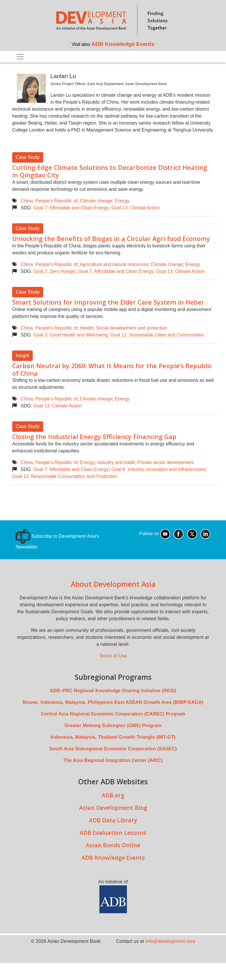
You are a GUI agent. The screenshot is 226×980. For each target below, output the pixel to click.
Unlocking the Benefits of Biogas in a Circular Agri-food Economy (111, 239)
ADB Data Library (113, 820)
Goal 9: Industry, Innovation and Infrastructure (158, 469)
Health (87, 328)
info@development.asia (170, 941)
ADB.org (113, 795)
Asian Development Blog (113, 808)
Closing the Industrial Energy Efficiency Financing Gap (94, 437)
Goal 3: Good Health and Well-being (71, 335)
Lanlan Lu (63, 76)
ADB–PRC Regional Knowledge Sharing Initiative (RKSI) (113, 691)
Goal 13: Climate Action (135, 208)
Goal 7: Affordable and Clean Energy (71, 208)
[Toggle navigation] (20, 57)
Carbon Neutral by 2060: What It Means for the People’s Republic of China (112, 369)
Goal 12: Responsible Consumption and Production (65, 476)
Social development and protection (132, 328)
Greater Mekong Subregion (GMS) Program (113, 725)
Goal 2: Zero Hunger (54, 271)
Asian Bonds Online (113, 845)
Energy (122, 201)
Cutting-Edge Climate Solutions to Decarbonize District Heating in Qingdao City (110, 171)
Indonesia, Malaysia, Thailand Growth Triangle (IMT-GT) (113, 737)
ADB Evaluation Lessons (113, 833)
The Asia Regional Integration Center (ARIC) (113, 760)
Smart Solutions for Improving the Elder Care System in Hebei (108, 302)
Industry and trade (116, 462)
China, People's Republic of (49, 201)
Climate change (96, 201)
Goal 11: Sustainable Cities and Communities (157, 335)
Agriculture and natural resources (114, 264)
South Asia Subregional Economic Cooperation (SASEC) (113, 749)
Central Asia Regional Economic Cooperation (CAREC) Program (113, 714)
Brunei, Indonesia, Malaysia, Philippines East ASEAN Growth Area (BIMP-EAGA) (113, 702)
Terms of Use (113, 656)
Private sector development (165, 462)
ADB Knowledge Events (123, 44)
